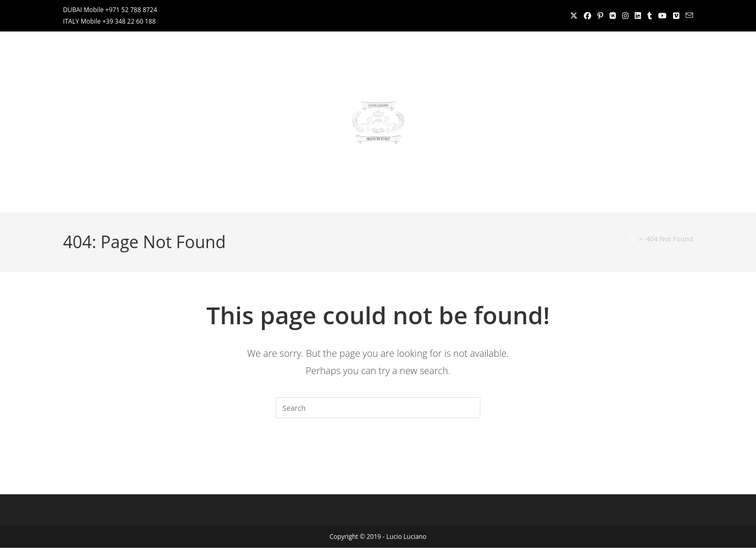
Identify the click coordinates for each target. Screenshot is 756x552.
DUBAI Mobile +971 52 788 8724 (110, 10)
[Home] (632, 239)
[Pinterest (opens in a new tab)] (600, 16)
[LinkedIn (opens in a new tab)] (638, 16)
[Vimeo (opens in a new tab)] (676, 16)
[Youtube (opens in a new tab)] (663, 16)
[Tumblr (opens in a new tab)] (650, 16)
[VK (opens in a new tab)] (613, 16)
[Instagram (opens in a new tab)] (625, 16)
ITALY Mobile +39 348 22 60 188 (109, 21)
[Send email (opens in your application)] (688, 16)
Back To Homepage (378, 461)
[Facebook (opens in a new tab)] (587, 16)
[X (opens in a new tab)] (574, 16)
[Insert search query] (378, 408)
